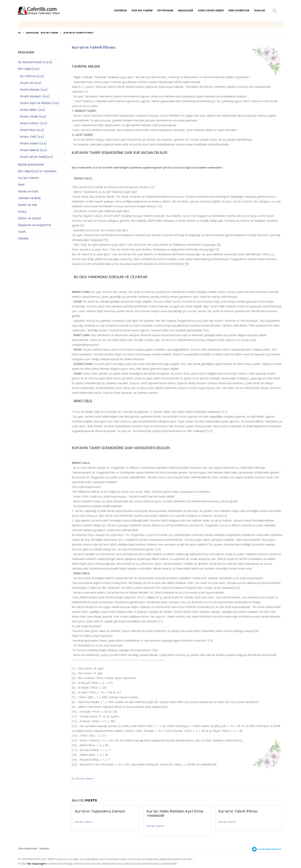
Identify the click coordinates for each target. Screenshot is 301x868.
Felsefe (23, 238)
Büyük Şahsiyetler (31, 165)
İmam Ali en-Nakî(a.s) (37, 157)
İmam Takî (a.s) (32, 137)
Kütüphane (165, 10)
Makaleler (186, 10)
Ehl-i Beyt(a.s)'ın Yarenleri (37, 171)
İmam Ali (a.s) (31, 83)
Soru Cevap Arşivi (211, 10)
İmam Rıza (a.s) (32, 130)
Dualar (260, 10)
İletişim (44, 849)
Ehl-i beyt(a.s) (29, 69)
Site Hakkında (28, 849)
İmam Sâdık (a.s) (33, 116)
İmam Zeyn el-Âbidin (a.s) (40, 103)
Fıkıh (21, 185)
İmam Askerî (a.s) (33, 143)
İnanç (22, 212)
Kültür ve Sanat (30, 218)
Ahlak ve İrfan (28, 191)
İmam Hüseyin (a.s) (35, 96)
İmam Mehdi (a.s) (33, 150)
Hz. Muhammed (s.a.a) (35, 62)
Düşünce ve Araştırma (35, 225)
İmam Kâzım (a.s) (34, 123)
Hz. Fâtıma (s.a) (32, 76)
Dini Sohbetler (239, 10)
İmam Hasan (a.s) (34, 90)
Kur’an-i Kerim (142, 10)
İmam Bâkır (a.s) (33, 110)
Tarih (22, 232)
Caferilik (120, 10)
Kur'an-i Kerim (85, 779)
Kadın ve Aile (27, 205)
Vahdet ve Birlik (29, 198)
